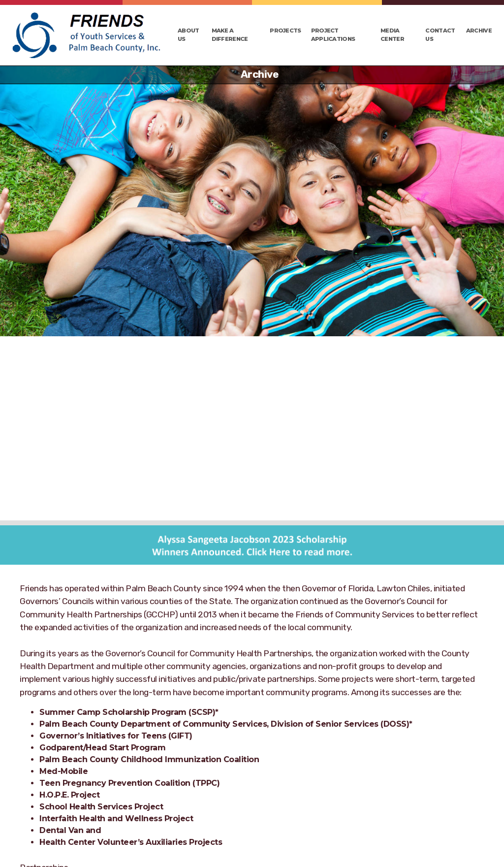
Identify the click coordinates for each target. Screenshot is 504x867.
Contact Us (440, 35)
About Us (189, 35)
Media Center (392, 35)
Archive (479, 31)
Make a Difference (230, 35)
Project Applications (333, 35)
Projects (285, 31)
